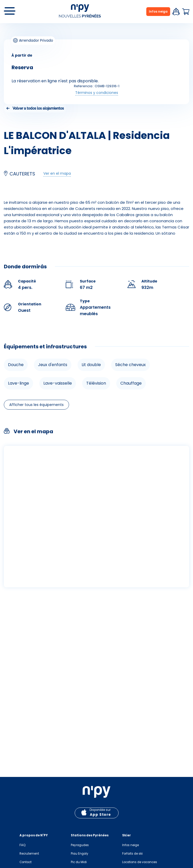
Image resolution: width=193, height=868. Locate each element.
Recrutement (29, 854)
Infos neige (131, 845)
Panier (186, 12)
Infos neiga (158, 11)
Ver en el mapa (57, 173)
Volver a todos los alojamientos (38, 108)
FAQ (22, 845)
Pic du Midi (79, 862)
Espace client (176, 12)
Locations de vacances (140, 862)
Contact (26, 862)
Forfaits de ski (132, 854)
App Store (100, 815)
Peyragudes (80, 845)
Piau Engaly (80, 854)
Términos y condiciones (97, 93)
